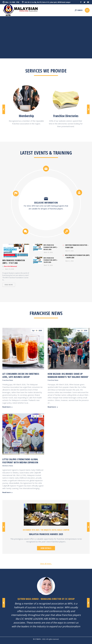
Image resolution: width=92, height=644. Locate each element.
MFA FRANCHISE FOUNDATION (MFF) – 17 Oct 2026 (14, 262)
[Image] (26, 98)
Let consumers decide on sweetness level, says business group (21, 375)
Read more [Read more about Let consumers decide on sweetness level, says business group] (7, 407)
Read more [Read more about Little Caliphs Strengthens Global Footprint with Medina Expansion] (7, 492)
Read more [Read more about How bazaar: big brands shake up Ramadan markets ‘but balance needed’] (53, 407)
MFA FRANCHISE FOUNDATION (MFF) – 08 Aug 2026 (51, 247)
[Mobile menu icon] (87, 10)
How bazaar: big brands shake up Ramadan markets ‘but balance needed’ (68, 375)
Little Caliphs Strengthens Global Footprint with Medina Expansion (20, 461)
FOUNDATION (9, 255)
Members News (8, 466)
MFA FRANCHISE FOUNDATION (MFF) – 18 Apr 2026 (51, 260)
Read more (9, 285)
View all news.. (46, 564)
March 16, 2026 (9, 269)
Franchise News (8, 380)
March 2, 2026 (69, 261)
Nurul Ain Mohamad (10, 266)
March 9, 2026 (69, 251)
